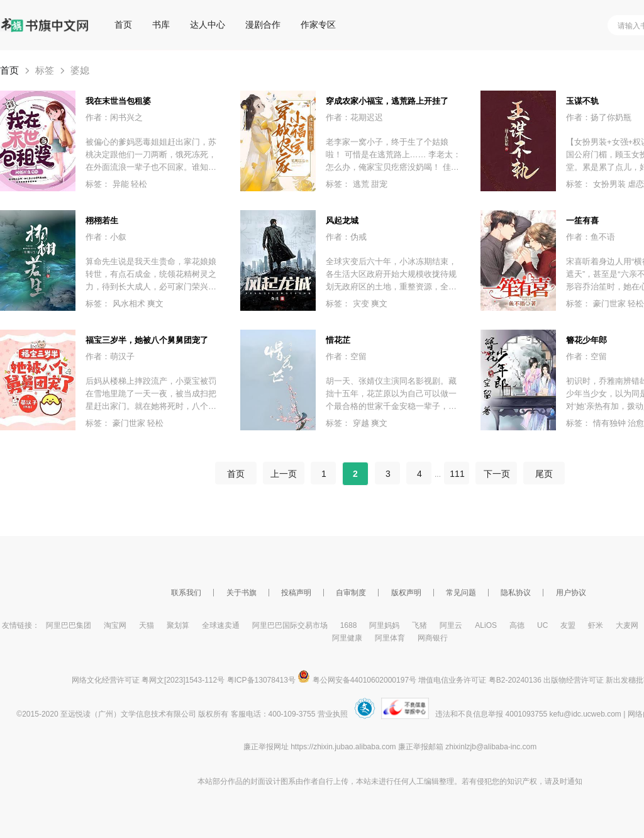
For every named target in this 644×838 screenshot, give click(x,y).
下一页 (496, 474)
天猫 (147, 625)
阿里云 (451, 625)
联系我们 (186, 593)
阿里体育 (390, 638)
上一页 (284, 474)
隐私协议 (516, 593)
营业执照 (333, 714)
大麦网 (627, 625)
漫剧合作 (263, 25)
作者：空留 (346, 356)
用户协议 (571, 593)
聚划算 (178, 625)
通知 (575, 781)
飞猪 (419, 625)
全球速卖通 (221, 625)
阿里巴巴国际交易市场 (290, 625)
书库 (161, 25)
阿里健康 (347, 638)
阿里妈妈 (384, 625)
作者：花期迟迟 (354, 117)
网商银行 (433, 638)
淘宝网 (115, 625)
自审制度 (351, 593)
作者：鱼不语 (591, 237)
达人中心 (208, 25)
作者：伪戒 (346, 237)
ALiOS (486, 625)
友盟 (568, 625)
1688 (349, 625)
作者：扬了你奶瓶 (599, 117)
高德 (517, 625)
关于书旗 (241, 593)
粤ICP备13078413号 (261, 680)
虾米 (596, 625)
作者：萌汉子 (110, 356)
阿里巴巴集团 (69, 625)
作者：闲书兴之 (114, 117)
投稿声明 (296, 593)
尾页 (544, 474)
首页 (123, 25)
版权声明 (406, 593)
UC (542, 625)
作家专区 (318, 25)
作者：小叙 (106, 237)
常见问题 (461, 593)
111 (457, 474)
